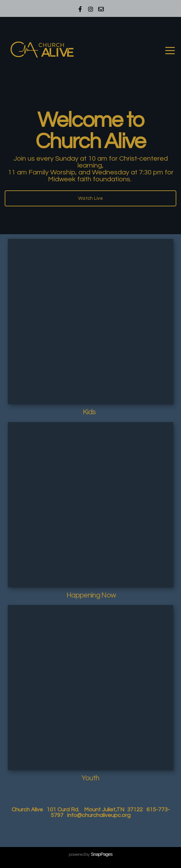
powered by (90, 855)
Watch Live (90, 198)
